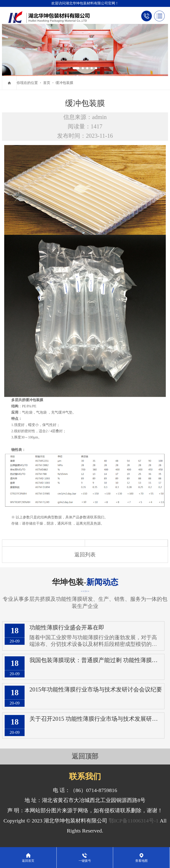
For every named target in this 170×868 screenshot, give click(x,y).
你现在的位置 (27, 83)
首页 (47, 83)
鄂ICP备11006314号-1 (133, 821)
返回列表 (85, 555)
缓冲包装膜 (64, 83)
